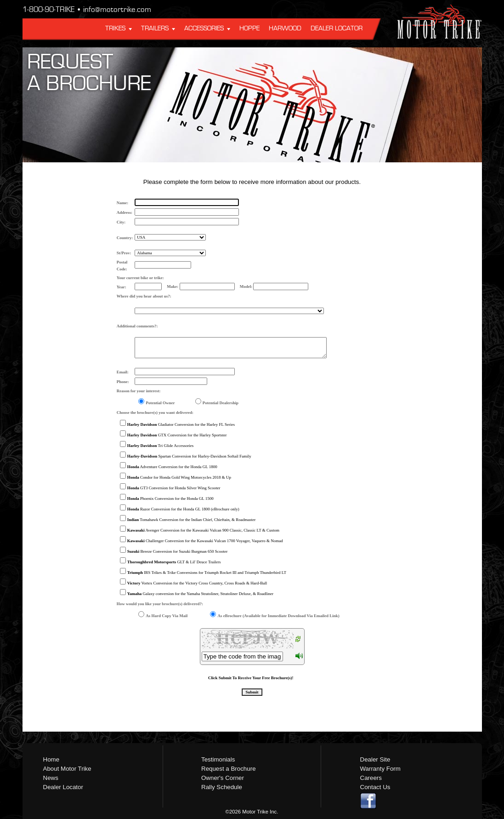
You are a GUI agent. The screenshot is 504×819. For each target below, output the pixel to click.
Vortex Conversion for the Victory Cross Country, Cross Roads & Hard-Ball (197, 583)
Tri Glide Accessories (161, 446)
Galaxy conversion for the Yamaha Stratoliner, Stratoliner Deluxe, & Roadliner (200, 594)
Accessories (204, 29)
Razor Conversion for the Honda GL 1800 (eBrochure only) (183, 509)
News (51, 778)
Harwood (285, 29)
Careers (371, 778)
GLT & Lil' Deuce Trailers (174, 562)
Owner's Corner (223, 778)
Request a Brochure (229, 769)
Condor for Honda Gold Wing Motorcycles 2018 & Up (179, 477)
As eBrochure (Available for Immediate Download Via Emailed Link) (278, 616)
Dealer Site (375, 759)
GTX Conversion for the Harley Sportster (177, 435)
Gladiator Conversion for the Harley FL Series (181, 424)
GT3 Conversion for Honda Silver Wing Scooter (174, 488)
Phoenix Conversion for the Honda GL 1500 (170, 498)
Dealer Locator (337, 29)
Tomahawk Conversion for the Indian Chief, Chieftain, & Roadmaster (191, 520)
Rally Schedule (222, 787)
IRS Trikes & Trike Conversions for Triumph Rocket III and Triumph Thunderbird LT (207, 573)
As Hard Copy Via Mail (167, 616)
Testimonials (218, 759)
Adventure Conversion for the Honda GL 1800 (172, 467)
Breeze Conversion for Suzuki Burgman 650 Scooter (178, 551)
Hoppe (249, 29)
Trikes (115, 29)
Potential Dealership (221, 403)
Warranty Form (380, 769)
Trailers (155, 29)
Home (51, 759)
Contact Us (375, 787)
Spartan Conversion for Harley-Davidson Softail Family (189, 456)
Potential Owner (160, 403)
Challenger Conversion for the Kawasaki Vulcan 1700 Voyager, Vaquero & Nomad (205, 541)
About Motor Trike (67, 769)
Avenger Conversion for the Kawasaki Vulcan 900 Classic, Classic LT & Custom (203, 530)
